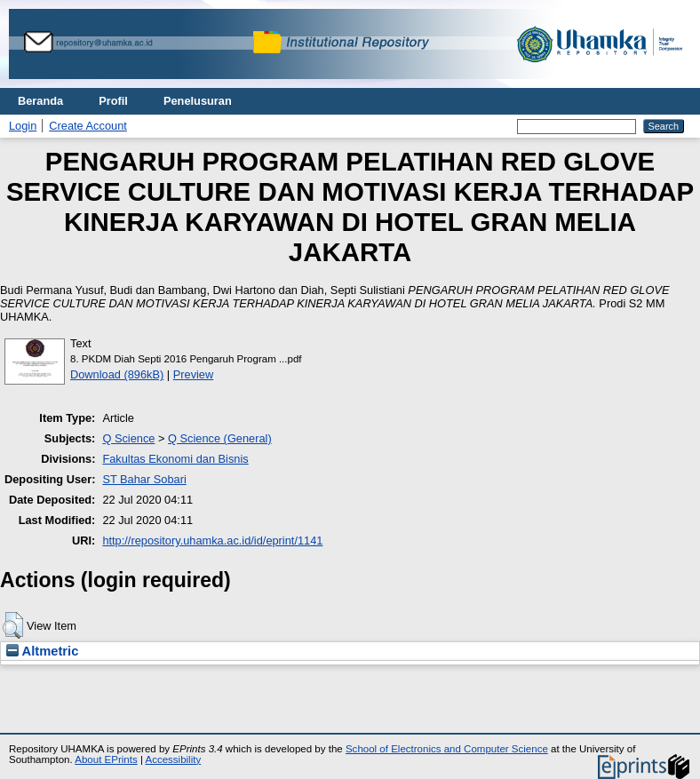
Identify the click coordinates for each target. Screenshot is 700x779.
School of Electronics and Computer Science (447, 749)
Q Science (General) (220, 438)
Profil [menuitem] (113, 101)
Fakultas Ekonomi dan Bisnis (175, 459)
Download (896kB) (117, 374)
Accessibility (173, 759)
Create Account (88, 126)
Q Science (128, 438)
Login (23, 126)
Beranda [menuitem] (40, 101)
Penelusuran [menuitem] (198, 101)
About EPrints (106, 759)
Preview (194, 374)
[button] (13, 625)
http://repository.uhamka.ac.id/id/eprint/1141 (212, 541)
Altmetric (42, 651)
